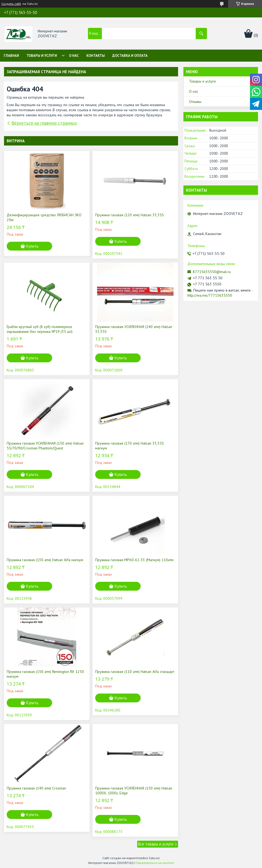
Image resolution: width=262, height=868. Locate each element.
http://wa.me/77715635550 (210, 295)
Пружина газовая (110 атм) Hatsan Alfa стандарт (135, 672)
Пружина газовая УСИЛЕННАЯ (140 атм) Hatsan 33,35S (134, 329)
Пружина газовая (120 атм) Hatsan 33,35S (130, 215)
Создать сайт (11, 4)
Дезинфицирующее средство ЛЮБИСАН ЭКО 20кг (44, 217)
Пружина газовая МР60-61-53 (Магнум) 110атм (134, 560)
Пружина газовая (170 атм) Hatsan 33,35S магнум (130, 446)
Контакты (96, 56)
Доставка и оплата (130, 56)
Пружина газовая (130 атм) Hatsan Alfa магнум (45, 560)
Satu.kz (154, 858)
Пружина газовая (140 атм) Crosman (36, 788)
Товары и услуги (42, 56)
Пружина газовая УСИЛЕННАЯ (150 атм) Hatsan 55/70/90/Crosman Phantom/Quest (45, 446)
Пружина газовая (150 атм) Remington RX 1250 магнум (45, 674)
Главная (11, 56)
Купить (32, 246)
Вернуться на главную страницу (44, 123)
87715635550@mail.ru (212, 272)
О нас (74, 56)
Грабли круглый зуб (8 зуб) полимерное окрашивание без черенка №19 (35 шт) (40, 329)
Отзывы (195, 102)
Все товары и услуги (156, 844)
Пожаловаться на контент (155, 863)
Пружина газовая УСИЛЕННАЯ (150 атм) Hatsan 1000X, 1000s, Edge (134, 791)
